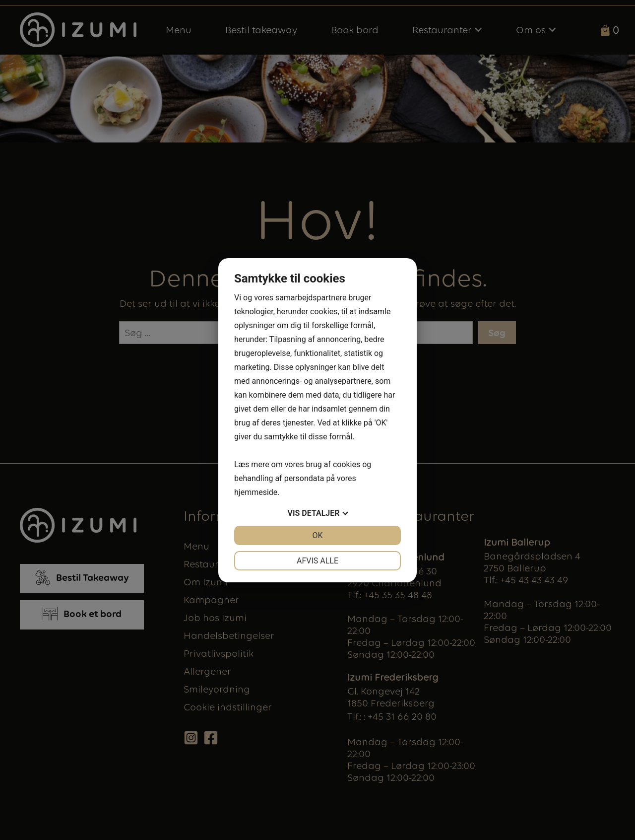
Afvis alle (317, 561)
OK (317, 535)
